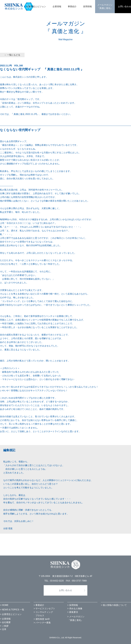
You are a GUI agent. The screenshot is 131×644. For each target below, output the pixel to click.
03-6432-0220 (57, 581)
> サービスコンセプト (44, 609)
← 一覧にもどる (12, 55)
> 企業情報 (5, 619)
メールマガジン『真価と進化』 (105, 6)
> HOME (4, 605)
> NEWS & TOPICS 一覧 (12, 610)
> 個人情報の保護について (114, 605)
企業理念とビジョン (36, 6)
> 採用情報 (73, 605)
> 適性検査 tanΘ (42, 619)
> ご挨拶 (4, 626)
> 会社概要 (5, 622)
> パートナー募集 (42, 623)
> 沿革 (3, 629)
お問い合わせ (65, 590)
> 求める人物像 (75, 609)
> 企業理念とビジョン (11, 614)
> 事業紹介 (39, 605)
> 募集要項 (73, 612)
